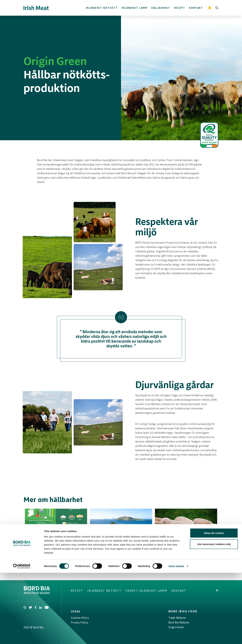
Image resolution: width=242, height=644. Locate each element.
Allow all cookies (214, 604)
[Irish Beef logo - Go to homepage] (36, 8)
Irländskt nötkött (102, 8)
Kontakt (196, 8)
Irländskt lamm (134, 8)
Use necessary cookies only (214, 615)
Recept (180, 8)
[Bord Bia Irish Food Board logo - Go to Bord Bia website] (37, 591)
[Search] (217, 8)
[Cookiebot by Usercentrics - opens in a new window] (22, 637)
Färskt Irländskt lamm (146, 589)
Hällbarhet (161, 8)
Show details (176, 637)
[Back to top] (217, 589)
